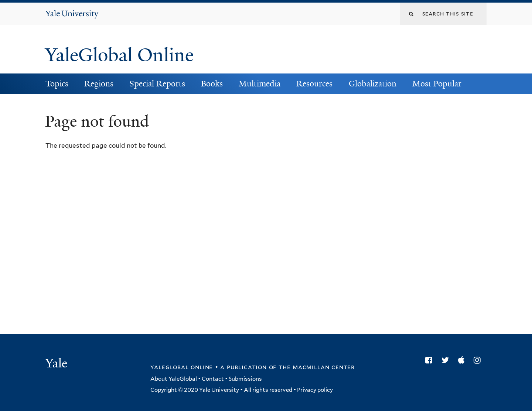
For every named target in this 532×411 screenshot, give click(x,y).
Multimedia (260, 84)
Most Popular (437, 84)
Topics (57, 84)
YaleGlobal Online (119, 55)
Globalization (373, 84)
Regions (99, 84)
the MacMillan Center (317, 367)
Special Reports (157, 84)
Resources (314, 84)
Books (212, 84)
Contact (213, 379)
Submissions (245, 379)
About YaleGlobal (174, 379)
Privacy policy (315, 390)
